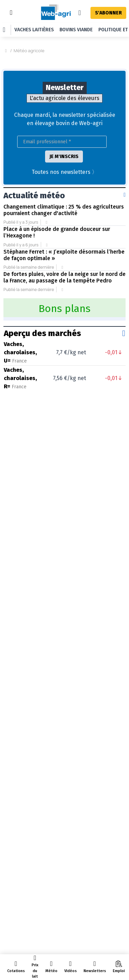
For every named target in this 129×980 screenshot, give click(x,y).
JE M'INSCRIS (64, 115)
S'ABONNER (108, 13)
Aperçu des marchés (42, 291)
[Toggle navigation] (11, 13)
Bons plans (64, 267)
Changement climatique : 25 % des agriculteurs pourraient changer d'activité (64, 168)
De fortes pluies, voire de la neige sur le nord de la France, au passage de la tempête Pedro (64, 235)
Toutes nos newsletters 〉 (64, 130)
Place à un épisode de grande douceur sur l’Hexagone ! (57, 190)
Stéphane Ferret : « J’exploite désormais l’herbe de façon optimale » (64, 213)
